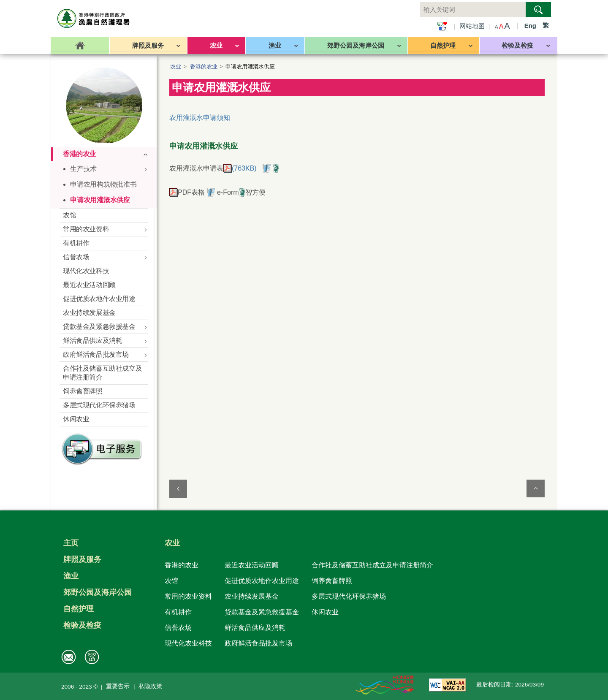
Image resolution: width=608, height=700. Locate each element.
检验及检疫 (82, 625)
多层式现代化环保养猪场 (349, 596)
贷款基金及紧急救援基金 (262, 612)
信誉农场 (178, 627)
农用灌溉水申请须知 (200, 118)
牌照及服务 (82, 559)
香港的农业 (204, 66)
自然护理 (79, 609)
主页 (71, 543)
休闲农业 (325, 612)
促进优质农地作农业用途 (262, 581)
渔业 (71, 576)
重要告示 (118, 686)
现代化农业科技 (188, 643)
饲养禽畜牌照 (332, 581)
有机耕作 (178, 612)
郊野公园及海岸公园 (98, 592)
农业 (176, 66)
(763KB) (240, 168)
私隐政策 (150, 686)
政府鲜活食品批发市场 (258, 643)
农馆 (171, 581)
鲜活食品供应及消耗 (255, 627)
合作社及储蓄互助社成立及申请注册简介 (372, 565)
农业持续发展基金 (252, 596)
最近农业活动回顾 (252, 565)
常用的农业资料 (188, 596)
